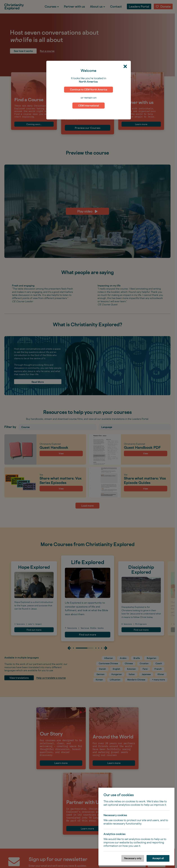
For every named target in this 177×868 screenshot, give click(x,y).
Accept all (158, 858)
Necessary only (133, 858)
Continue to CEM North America (89, 90)
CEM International (88, 106)
